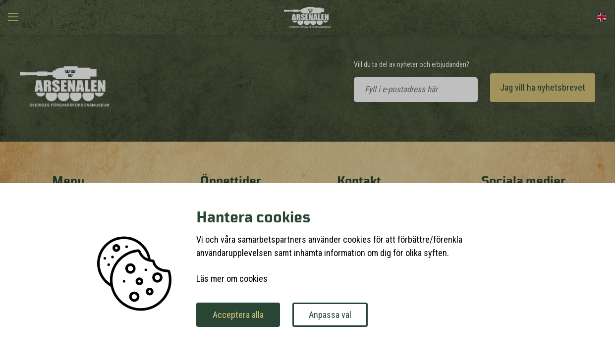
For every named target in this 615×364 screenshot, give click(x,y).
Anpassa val (330, 315)
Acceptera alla (238, 315)
